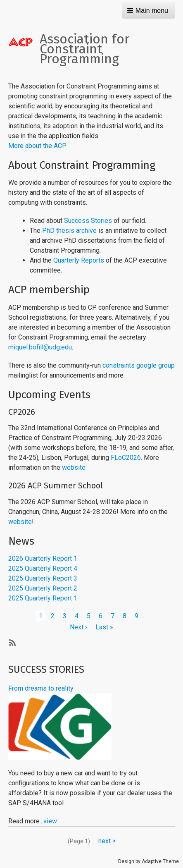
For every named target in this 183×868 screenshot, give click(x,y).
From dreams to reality (41, 688)
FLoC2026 (126, 458)
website (74, 467)
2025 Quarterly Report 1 (43, 598)
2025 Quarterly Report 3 (43, 578)
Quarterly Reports (79, 260)
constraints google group (139, 365)
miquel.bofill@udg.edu (40, 347)
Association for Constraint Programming (85, 49)
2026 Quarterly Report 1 (43, 558)
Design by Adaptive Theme (149, 861)
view (50, 821)
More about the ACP (37, 146)
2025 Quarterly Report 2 (43, 588)
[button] (148, 10)
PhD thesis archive (69, 231)
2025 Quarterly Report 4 (43, 568)
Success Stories (88, 221)
